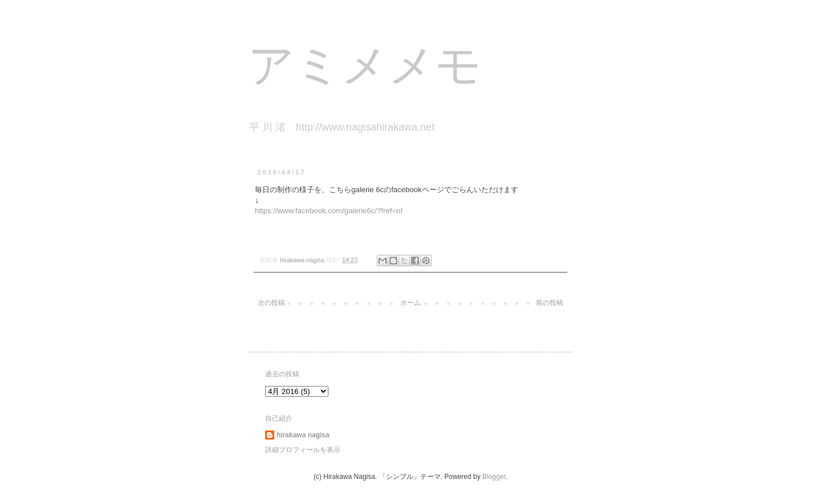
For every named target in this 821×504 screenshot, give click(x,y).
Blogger (494, 477)
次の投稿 (271, 303)
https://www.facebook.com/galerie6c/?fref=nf (329, 211)
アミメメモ (365, 69)
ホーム (410, 303)
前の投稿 (550, 303)
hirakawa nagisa (303, 435)
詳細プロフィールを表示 (303, 450)
